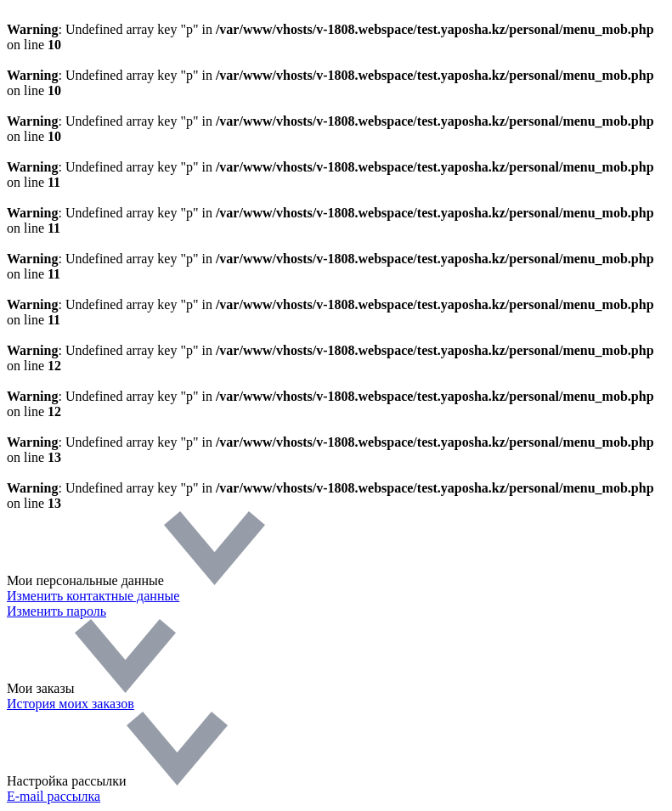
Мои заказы (91, 688)
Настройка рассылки (117, 781)
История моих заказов (71, 704)
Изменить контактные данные (93, 596)
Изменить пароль (56, 611)
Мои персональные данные (136, 580)
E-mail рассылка (54, 796)
